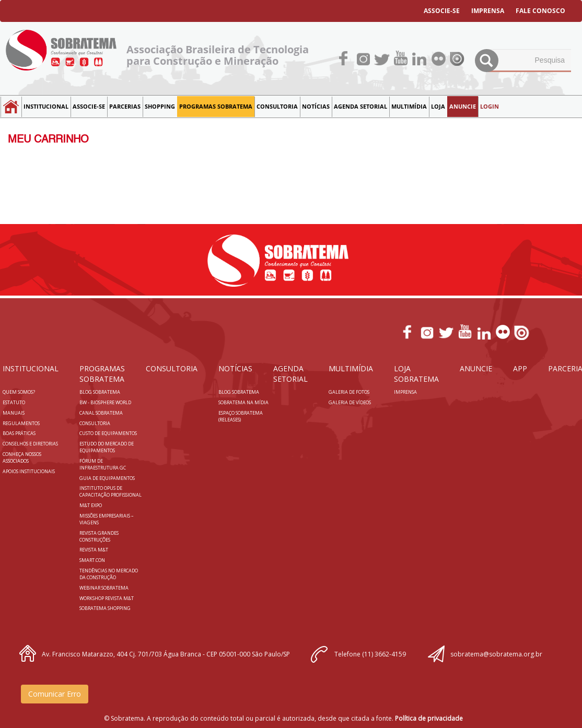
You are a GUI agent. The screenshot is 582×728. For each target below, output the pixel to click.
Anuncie (463, 106)
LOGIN (490, 106)
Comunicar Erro (55, 694)
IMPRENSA (488, 11)
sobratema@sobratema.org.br (496, 654)
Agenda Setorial (360, 106)
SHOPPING (160, 106)
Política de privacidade (429, 718)
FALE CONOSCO (540, 11)
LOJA (438, 106)
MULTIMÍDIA (409, 106)
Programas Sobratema (216, 106)
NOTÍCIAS (316, 106)
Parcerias (125, 106)
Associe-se (89, 106)
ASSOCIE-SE (442, 11)
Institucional (46, 106)
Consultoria (277, 106)
